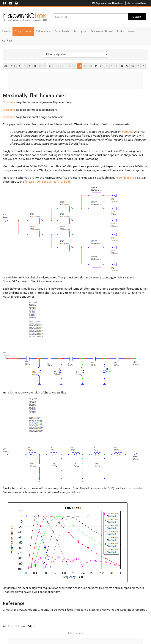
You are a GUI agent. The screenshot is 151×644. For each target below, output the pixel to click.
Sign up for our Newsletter (108, 3)
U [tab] (122, 66)
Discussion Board (102, 31)
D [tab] (35, 66)
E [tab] (40, 66)
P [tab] (96, 66)
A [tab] (19, 66)
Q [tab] (101, 66)
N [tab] (85, 66)
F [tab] (45, 66)
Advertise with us (137, 3)
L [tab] (75, 66)
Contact (7, 40)
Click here (9, 102)
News (132, 31)
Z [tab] (143, 66)
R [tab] (107, 66)
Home (6, 31)
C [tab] (30, 66)
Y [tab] (138, 66)
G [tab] (50, 66)
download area (126, 178)
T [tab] (117, 66)
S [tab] (112, 66)
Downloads (62, 31)
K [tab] (70, 66)
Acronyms (80, 31)
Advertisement (76, 633)
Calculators (43, 31)
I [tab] (60, 66)
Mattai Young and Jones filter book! (49, 182)
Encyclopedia (23, 31)
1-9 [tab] (13, 66)
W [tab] (133, 66)
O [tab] (91, 66)
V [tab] (127, 66)
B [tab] (25, 66)
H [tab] (55, 66)
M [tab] (80, 66)
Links (120, 31)
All (6, 66)
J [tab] (65, 66)
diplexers (128, 132)
